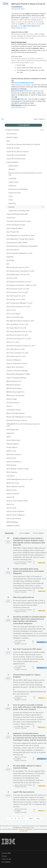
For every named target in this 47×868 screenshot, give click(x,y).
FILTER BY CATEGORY (11, 130)
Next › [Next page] (32, 818)
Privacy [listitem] (4, 856)
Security (24, 564)
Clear (42, 130)
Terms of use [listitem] (6, 859)
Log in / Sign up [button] (39, 119)
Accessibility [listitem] (6, 862)
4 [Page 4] (19, 818)
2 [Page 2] (12, 818)
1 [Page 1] (9, 818)
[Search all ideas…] (14, 119)
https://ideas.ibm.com (19, 28)
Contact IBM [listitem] (6, 853)
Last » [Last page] (38, 818)
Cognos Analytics (18, 643)
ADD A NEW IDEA (23, 125)
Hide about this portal (18, 9)
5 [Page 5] (23, 818)
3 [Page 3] (15, 818)
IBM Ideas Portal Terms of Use (25, 828)
